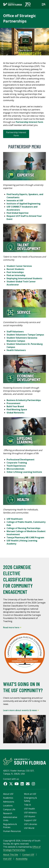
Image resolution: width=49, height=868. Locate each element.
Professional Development (21, 460)
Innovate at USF (15, 200)
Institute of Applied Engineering (24, 204)
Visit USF (7, 859)
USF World (29, 828)
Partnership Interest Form (16, 134)
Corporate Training (17, 463)
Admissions (9, 802)
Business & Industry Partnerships (24, 400)
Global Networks (15, 413)
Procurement (14, 403)
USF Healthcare (15, 519)
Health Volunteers (16, 350)
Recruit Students (15, 269)
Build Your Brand (15, 406)
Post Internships (15, 272)
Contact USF (28, 855)
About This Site (11, 855)
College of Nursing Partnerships (23, 528)
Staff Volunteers (15, 332)
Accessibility (22, 859)
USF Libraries (31, 824)
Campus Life (9, 809)
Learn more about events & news (21, 710)
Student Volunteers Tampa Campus (25, 335)
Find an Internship (16, 275)
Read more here (12, 627)
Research (8, 813)
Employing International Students (24, 278)
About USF (8, 794)
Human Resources (12, 831)
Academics (8, 798)
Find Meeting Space (17, 410)
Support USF (30, 820)
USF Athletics (30, 813)
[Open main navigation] (44, 4)
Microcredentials (15, 469)
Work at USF (30, 794)
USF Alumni (30, 816)
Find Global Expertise (18, 213)
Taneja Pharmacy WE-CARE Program (25, 537)
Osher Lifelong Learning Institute (24, 472)
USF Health (29, 809)
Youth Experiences (16, 466)
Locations (8, 806)
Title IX (27, 805)
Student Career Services (19, 266)
